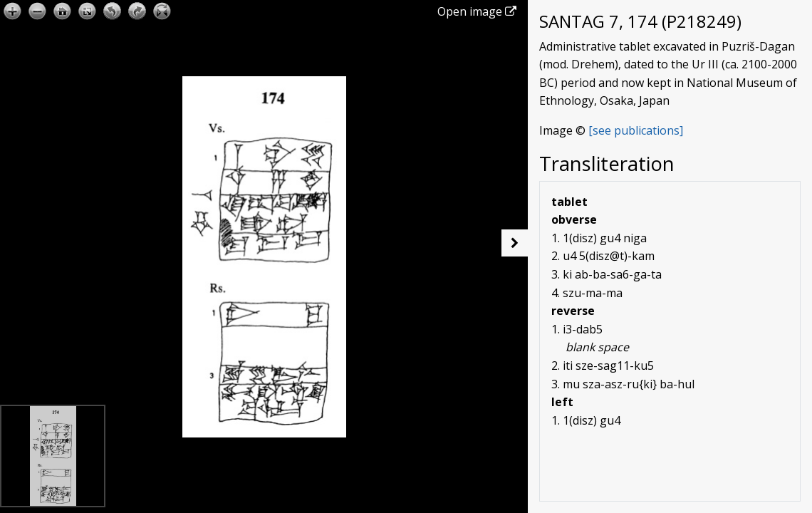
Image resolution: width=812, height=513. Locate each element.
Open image (477, 11)
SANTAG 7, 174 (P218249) (640, 21)
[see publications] (636, 130)
